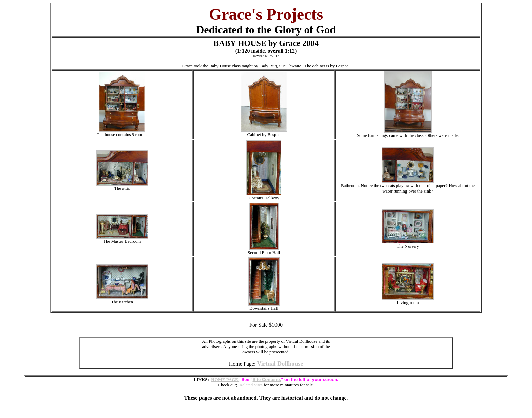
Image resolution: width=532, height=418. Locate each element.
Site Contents (267, 379)
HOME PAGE (225, 379)
